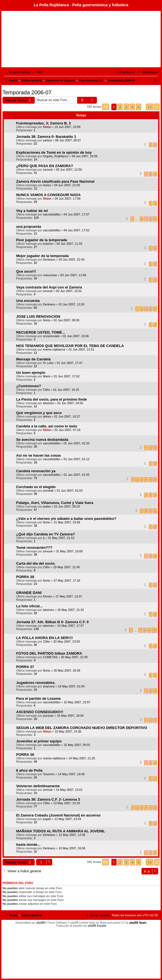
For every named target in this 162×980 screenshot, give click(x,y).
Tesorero (49, 774)
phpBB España (97, 926)
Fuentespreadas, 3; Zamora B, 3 (43, 123)
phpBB (40, 923)
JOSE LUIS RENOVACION (38, 317)
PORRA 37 (25, 667)
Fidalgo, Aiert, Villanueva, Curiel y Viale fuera (55, 503)
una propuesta (29, 227)
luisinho (48, 244)
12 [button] (150, 107)
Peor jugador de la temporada (42, 240)
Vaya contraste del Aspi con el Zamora (49, 287)
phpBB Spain (138, 923)
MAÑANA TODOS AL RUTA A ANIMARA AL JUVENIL (61, 831)
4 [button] (132, 107)
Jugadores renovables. (36, 683)
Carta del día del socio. (36, 563)
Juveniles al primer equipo (39, 741)
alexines (48, 403)
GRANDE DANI (29, 593)
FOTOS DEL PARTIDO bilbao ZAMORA (49, 653)
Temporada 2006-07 (27, 92)
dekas (47, 416)
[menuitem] (37, 72)
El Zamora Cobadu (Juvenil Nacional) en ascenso (58, 815)
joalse (47, 506)
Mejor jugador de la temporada (42, 256)
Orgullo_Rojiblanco (56, 156)
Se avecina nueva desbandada (42, 440)
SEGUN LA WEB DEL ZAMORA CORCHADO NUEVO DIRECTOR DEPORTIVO (82, 728)
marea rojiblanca (54, 349)
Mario (47, 376)
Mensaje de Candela (33, 359)
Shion (47, 127)
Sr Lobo (48, 363)
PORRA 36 (25, 755)
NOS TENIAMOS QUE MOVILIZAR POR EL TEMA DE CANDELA (70, 346)
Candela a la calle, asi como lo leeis (47, 426)
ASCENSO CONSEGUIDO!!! (40, 712)
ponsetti (48, 491)
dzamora (49, 686)
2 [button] (120, 107)
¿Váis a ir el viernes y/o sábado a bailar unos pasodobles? (66, 519)
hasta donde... (28, 845)
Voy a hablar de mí (32, 211)
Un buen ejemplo (31, 373)
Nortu (47, 320)
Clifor (47, 390)
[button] (106, 107)
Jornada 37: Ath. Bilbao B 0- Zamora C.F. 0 (52, 622)
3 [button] (126, 107)
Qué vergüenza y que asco (39, 413)
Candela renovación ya (36, 471)
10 (154, 630)
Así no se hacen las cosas (38, 455)
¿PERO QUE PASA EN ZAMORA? (45, 166)
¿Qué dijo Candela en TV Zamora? (46, 534)
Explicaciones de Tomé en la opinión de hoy (54, 152)
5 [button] (139, 107)
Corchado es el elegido (36, 487)
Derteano (49, 259)
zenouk (48, 170)
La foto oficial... (29, 606)
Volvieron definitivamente (38, 786)
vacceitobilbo (52, 214)
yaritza (47, 140)
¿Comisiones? (29, 386)
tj (44, 538)
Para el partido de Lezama (38, 698)
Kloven (48, 596)
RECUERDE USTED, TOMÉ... (41, 332)
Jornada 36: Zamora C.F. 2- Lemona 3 (48, 799)
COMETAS (50, 657)
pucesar (48, 716)
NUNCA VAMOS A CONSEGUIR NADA (48, 195)
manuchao (50, 275)
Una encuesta (28, 301)
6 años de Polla (29, 770)
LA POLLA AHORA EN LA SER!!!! (44, 638)
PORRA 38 (25, 577)
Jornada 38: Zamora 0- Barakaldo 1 (46, 137)
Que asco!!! (26, 271)
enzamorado (51, 336)
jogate (47, 819)
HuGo (47, 185)
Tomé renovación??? (34, 548)
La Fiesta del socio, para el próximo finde (52, 399)
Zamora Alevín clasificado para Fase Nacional (55, 181)
